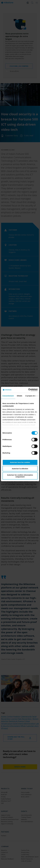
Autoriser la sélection (20, 469)
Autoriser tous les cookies (20, 462)
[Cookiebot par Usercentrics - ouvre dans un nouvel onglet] (28, 390)
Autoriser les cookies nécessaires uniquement (20, 476)
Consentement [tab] (8, 396)
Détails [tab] (20, 396)
